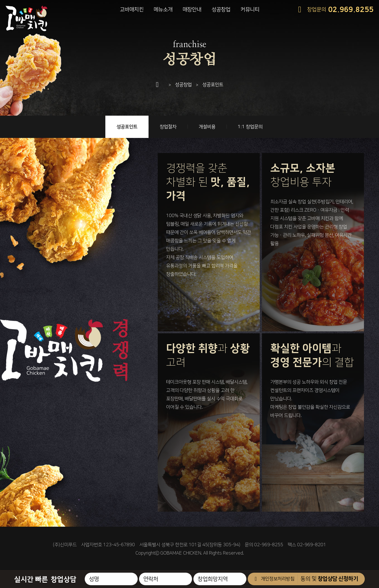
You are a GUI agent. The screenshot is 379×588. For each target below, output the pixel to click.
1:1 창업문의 (250, 127)
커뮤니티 (250, 10)
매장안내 (192, 10)
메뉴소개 (163, 10)
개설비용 (207, 127)
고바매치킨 (132, 10)
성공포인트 (127, 127)
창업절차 (168, 127)
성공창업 (221, 10)
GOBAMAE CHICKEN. (181, 553)
